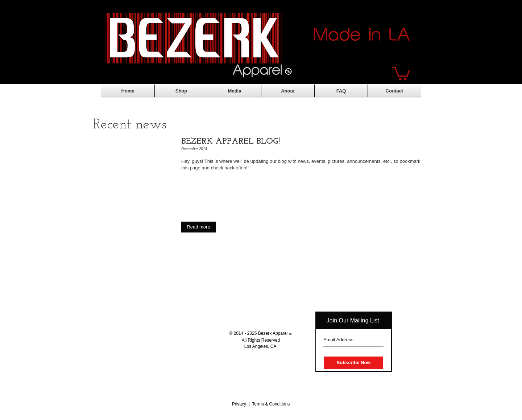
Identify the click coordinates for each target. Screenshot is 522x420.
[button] (401, 73)
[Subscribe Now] (354, 363)
